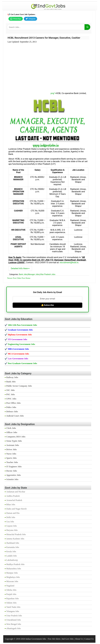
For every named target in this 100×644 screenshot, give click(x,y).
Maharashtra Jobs (14, 569)
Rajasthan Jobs (12, 598)
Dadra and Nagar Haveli (16, 509)
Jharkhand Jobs (13, 543)
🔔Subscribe (47, 305)
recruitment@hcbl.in (69, 263)
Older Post (21, 278)
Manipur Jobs (12, 573)
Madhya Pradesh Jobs (15, 564)
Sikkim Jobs (11, 603)
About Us (79, 639)
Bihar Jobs (11, 504)
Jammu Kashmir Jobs (15, 539)
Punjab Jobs (11, 594)
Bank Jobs (23, 274)
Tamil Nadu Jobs (13, 607)
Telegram (31, 19)
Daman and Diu (13, 513)
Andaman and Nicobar (16, 492)
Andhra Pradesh (13, 496)
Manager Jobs (34, 274)
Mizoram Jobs (12, 581)
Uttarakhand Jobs (14, 620)
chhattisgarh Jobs (13, 628)
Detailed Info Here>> (20, 268)
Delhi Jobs (11, 517)
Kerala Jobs (11, 551)
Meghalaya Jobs (13, 577)
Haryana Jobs (12, 530)
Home (28, 278)
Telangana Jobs (13, 611)
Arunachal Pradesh (14, 500)
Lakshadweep (12, 560)
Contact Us (89, 639)
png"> (32, 93)
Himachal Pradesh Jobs (16, 534)
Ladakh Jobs (11, 556)
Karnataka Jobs (13, 547)
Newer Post (12, 278)
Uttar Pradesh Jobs (48, 274)
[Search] (87, 27)
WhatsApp (16, 19)
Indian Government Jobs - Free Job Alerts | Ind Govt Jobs (50, 639)
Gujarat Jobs (11, 526)
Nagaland (10, 586)
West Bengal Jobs (14, 624)
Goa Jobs (10, 522)
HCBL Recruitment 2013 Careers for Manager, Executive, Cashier (44, 38)
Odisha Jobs (11, 590)
